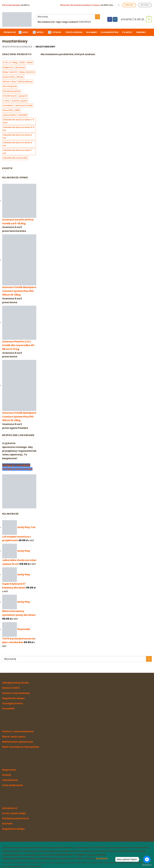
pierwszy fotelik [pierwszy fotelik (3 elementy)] (24, 106)
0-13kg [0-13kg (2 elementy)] (14, 63)
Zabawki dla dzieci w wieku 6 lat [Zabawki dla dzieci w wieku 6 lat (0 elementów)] (18, 144)
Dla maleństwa (110, 32)
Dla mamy (92, 32)
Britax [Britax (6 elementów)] (20, 77)
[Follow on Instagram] (115, 19)
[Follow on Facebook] (110, 19)
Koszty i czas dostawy (16, 693)
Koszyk (7, 775)
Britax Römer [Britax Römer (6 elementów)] (25, 82)
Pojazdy (128, 32)
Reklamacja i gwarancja (18, 742)
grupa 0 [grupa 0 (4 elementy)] (23, 96)
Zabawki (141, 32)
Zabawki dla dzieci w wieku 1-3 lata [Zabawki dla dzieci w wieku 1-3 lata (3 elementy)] (19, 121)
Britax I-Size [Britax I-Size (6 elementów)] (10, 82)
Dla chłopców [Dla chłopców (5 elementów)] (10, 86)
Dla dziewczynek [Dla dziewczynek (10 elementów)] (12, 91)
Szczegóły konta (12, 703)
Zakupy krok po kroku (16, 683)
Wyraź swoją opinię (14, 737)
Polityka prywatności (16, 818)
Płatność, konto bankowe (18, 731)
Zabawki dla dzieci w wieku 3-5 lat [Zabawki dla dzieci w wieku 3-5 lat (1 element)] (19, 129)
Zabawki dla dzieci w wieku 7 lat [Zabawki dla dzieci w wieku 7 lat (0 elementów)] (18, 152)
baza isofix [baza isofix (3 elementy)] (9, 77)
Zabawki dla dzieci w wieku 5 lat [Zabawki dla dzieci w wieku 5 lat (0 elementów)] (18, 136)
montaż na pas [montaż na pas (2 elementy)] (19, 101)
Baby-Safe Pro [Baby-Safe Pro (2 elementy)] (27, 72)
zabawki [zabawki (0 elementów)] (23, 115)
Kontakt (7, 824)
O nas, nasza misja (14, 813)
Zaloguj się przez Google (17, 469)
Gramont (102, 859)
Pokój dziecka (75, 32)
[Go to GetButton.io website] (147, 865)
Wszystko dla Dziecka (17, 47)
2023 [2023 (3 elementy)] (22, 63)
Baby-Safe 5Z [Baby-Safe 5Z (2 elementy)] (10, 72)
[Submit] (97, 17)
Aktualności (10, 808)
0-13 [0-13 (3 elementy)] (5, 63)
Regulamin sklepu (13, 698)
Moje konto (9, 770)
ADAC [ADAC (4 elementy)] (30, 63)
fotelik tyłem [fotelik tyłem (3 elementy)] (10, 96)
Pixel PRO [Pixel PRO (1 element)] (8, 110)
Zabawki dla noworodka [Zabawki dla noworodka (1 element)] (15, 158)
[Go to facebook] (147, 859)
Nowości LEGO (11, 688)
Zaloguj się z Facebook (16, 465)
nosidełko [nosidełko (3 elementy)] (8, 106)
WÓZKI (39, 32)
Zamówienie (10, 780)
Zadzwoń (85, 22)
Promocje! (10, 32)
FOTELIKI (55, 32)
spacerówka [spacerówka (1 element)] (9, 115)
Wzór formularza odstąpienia (21, 747)
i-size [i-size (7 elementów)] (6, 101)
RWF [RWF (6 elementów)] (18, 110)
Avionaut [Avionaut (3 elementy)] (20, 67)
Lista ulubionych (13, 785)
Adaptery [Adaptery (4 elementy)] (8, 67)
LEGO (24, 32)
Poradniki (8, 709)
